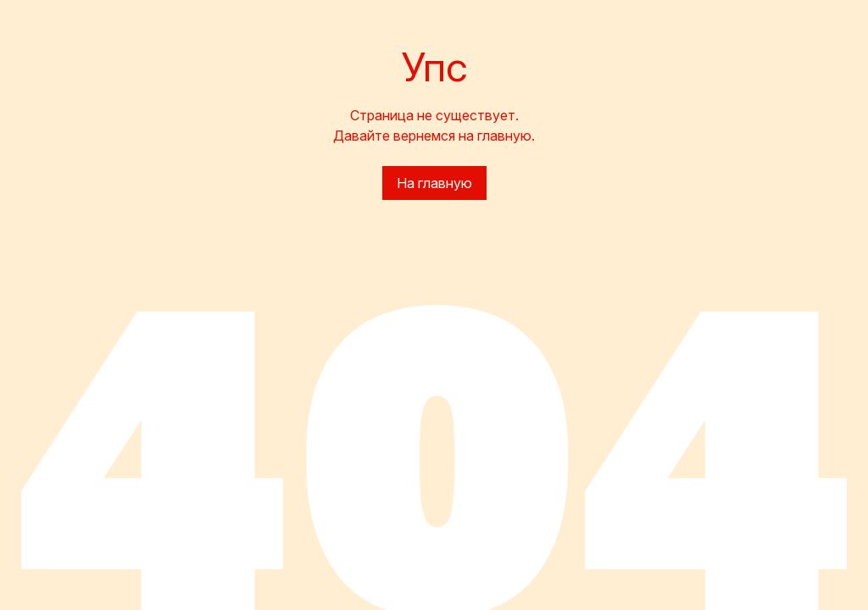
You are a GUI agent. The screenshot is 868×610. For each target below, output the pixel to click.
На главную (434, 183)
